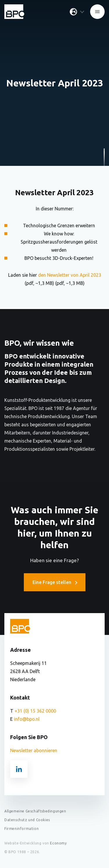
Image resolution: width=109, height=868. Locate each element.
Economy (58, 843)
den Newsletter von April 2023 (69, 275)
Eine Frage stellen (55, 582)
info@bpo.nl (27, 719)
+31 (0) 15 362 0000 (35, 711)
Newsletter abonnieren (34, 750)
